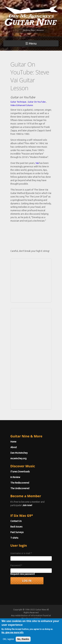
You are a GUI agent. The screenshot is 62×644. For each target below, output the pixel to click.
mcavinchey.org (18, 458)
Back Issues (16, 527)
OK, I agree (8, 639)
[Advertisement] (32, 280)
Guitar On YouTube (37, 102)
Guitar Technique (18, 102)
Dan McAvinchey (19, 453)
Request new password (22, 574)
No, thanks (23, 639)
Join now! (27, 505)
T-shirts (14, 538)
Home (13, 442)
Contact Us (16, 521)
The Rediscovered (20, 483)
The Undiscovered (20, 488)
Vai (37, 163)
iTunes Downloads (20, 472)
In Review (15, 477)
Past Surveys (17, 532)
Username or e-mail (21, 553)
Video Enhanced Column (22, 105)
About (14, 447)
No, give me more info (12, 632)
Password (16, 565)
